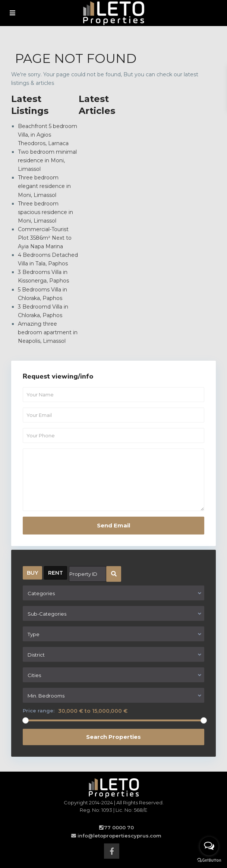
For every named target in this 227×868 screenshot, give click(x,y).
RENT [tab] (56, 573)
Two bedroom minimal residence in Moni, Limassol (47, 160)
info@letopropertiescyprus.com (119, 836)
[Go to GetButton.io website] (209, 860)
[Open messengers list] (209, 846)
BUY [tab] (32, 573)
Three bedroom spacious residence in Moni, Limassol (45, 212)
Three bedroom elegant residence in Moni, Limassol (44, 186)
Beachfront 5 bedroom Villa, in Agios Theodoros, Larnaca (48, 135)
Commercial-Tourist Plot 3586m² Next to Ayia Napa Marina (45, 238)
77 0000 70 (119, 827)
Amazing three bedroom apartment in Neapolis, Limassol (48, 332)
